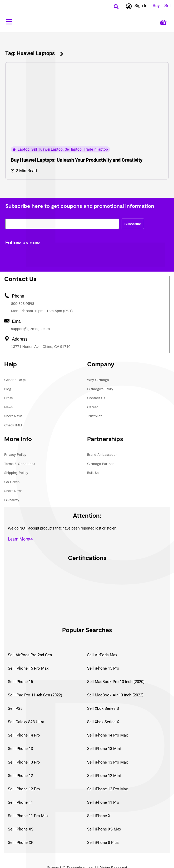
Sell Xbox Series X (103, 722)
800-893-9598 (23, 304)
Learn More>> (21, 539)
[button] (116, 6)
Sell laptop (73, 149)
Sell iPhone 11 (20, 802)
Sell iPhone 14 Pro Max (107, 735)
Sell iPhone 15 (20, 682)
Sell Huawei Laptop (47, 149)
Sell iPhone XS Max (104, 829)
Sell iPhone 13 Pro (24, 762)
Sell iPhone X (99, 816)
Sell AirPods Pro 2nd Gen (30, 655)
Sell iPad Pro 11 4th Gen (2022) (35, 695)
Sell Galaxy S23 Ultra (26, 722)
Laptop (24, 149)
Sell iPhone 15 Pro (103, 668)
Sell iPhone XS (21, 829)
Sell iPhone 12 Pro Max (107, 789)
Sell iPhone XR (21, 843)
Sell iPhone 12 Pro (24, 789)
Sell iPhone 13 (20, 749)
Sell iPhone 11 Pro (103, 802)
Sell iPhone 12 (20, 776)
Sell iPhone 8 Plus (103, 843)
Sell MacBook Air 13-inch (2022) (115, 695)
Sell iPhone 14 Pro (24, 735)
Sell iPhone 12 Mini (104, 776)
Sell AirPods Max (102, 655)
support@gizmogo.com (30, 329)
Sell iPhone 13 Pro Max (107, 762)
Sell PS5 (15, 708)
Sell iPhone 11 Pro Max (28, 816)
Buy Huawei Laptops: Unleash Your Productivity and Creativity (77, 160)
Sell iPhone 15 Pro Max (28, 668)
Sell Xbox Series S (103, 708)
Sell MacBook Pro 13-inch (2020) (116, 682)
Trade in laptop (96, 149)
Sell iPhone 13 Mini (104, 749)
